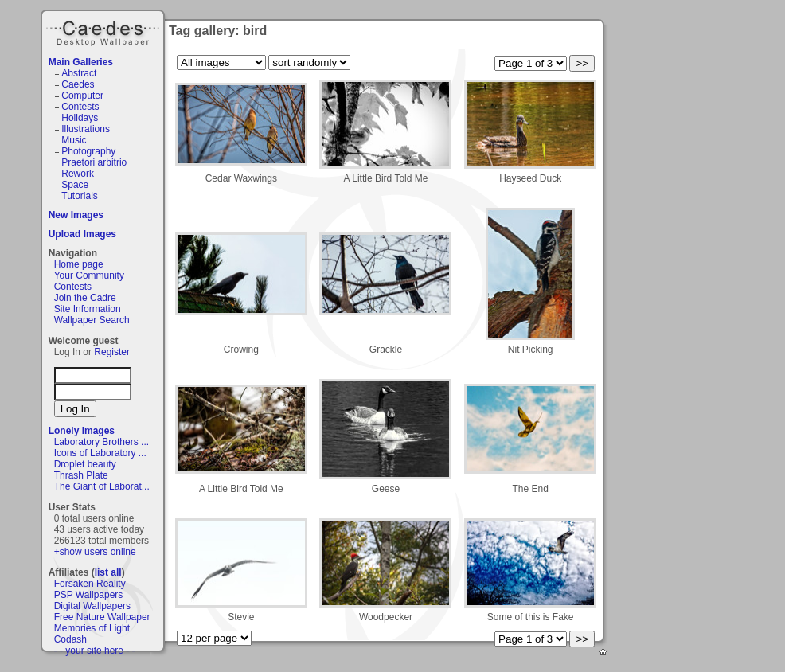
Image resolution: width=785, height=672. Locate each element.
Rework (78, 174)
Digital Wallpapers (92, 606)
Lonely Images (82, 431)
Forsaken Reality (90, 584)
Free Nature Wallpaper (102, 617)
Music (74, 140)
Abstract (79, 73)
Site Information (88, 309)
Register (112, 352)
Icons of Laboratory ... (100, 453)
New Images (76, 215)
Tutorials (80, 196)
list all (108, 572)
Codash (70, 639)
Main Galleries (81, 62)
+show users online (95, 552)
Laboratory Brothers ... (102, 442)
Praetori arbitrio (94, 162)
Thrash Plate (81, 475)
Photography (88, 151)
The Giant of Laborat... (102, 486)
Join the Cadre (85, 298)
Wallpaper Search (92, 320)
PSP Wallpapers (89, 595)
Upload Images (82, 234)
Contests (80, 107)
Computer (82, 96)
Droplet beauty (85, 464)
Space (75, 185)
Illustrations (86, 129)
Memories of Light (92, 628)
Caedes (104, 31)
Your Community (89, 275)
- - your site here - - (95, 651)
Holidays (80, 118)
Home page (79, 264)
